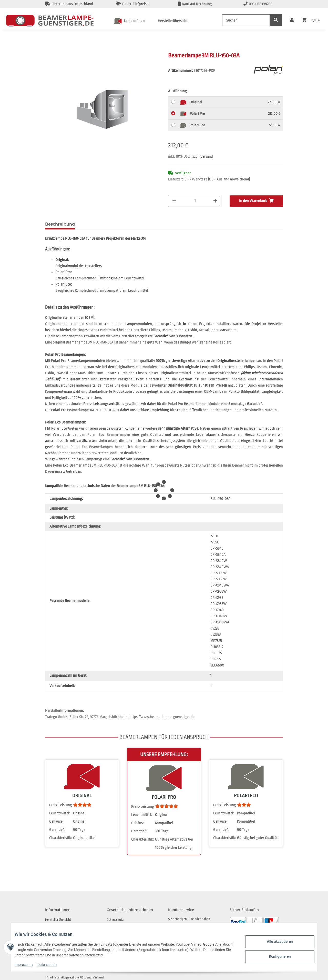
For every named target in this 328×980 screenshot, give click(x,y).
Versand (207, 156)
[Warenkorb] (311, 20)
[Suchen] (246, 20)
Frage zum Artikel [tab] (102, 224)
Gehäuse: (56, 821)
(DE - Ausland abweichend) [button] (229, 179)
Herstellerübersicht (173, 21)
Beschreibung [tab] (60, 224)
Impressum (28, 965)
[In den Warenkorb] (49, 49)
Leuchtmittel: (60, 813)
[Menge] (195, 200)
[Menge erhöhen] (215, 201)
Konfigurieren (276, 956)
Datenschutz (52, 965)
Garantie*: (57, 830)
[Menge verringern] (174, 201)
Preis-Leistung (61, 805)
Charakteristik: (61, 838)
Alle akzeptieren (276, 942)
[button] (292, 20)
